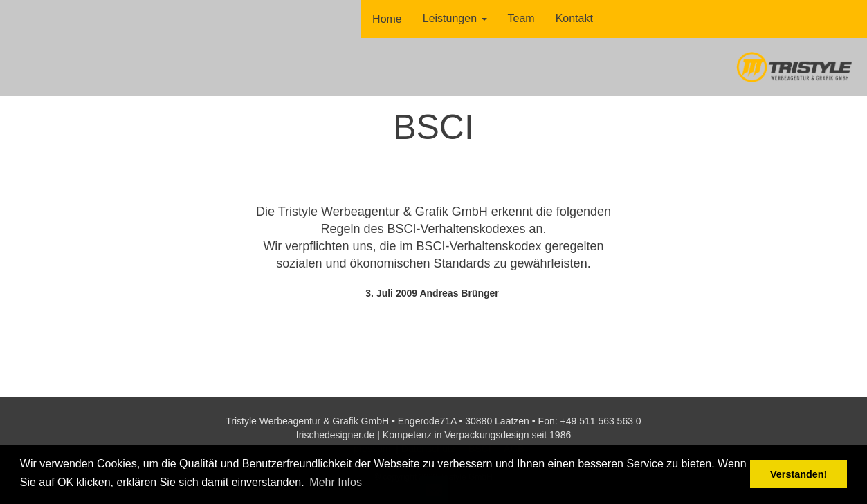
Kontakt (574, 18)
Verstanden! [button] (798, 474)
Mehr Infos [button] (336, 482)
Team (521, 18)
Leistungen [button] (455, 18)
